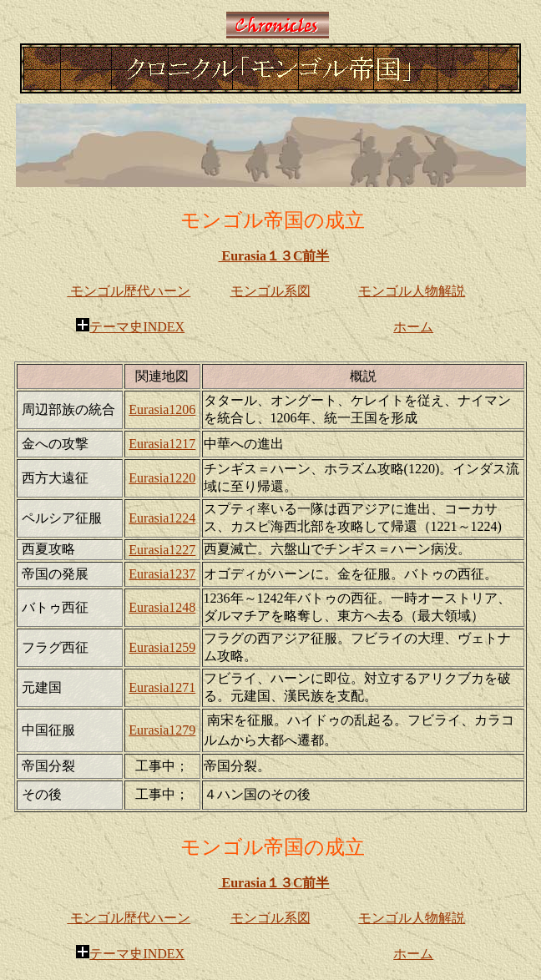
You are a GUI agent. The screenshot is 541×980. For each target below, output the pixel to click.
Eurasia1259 (162, 647)
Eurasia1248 (162, 607)
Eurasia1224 (162, 518)
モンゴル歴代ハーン (129, 291)
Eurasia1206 (162, 409)
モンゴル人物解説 (412, 291)
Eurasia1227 (162, 550)
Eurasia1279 (162, 730)
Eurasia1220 (162, 478)
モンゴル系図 (270, 291)
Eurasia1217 (162, 444)
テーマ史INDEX (130, 327)
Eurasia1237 (162, 574)
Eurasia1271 (162, 687)
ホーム (413, 327)
